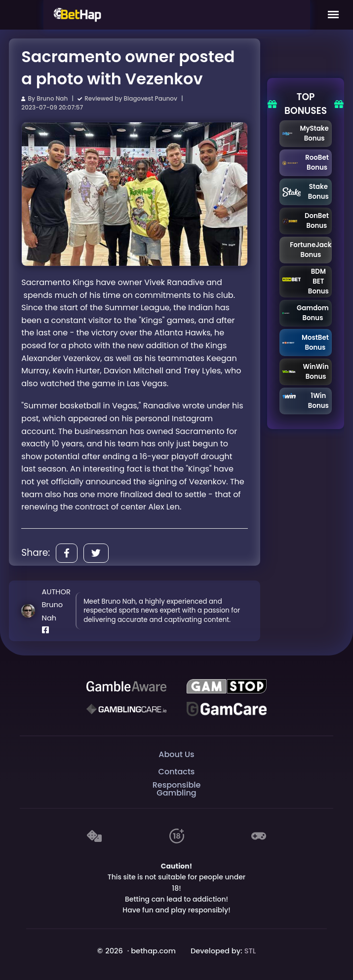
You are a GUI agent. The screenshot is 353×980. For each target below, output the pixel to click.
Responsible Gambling (177, 789)
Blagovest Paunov (151, 98)
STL (250, 951)
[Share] (67, 553)
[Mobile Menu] (333, 15)
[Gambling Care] (126, 709)
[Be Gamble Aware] (126, 687)
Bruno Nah (52, 98)
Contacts (177, 772)
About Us (176, 754)
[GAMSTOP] (227, 687)
